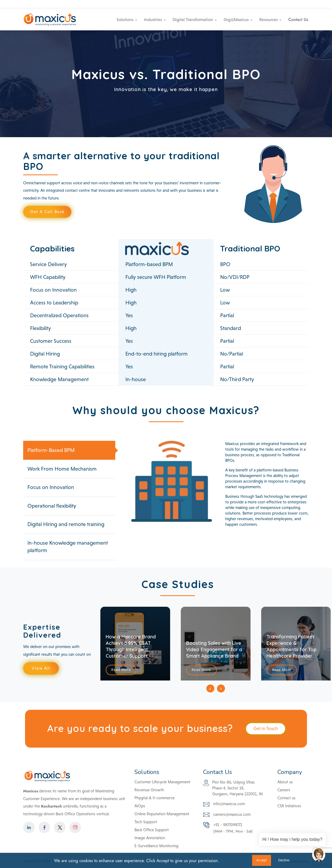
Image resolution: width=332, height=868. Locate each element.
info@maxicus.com (219, 5)
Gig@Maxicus (236, 20)
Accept (262, 860)
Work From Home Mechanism (62, 469)
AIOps (140, 806)
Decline (284, 860)
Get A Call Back (47, 212)
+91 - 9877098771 (257, 5)
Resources (269, 20)
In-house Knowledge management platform (68, 547)
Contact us (286, 798)
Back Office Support (152, 830)
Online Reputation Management (162, 814)
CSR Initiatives (289, 806)
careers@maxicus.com (227, 815)
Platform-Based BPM (51, 450)
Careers (286, 5)
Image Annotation (150, 838)
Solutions (125, 20)
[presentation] (210, 688)
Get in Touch (266, 729)
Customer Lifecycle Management (162, 782)
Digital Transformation (193, 20)
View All (41, 668)
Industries (153, 20)
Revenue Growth (149, 790)
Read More (121, 670)
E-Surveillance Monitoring (156, 846)
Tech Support (146, 822)
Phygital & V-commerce (155, 798)
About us (285, 782)
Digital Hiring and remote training (66, 524)
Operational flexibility (52, 506)
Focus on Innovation (51, 487)
